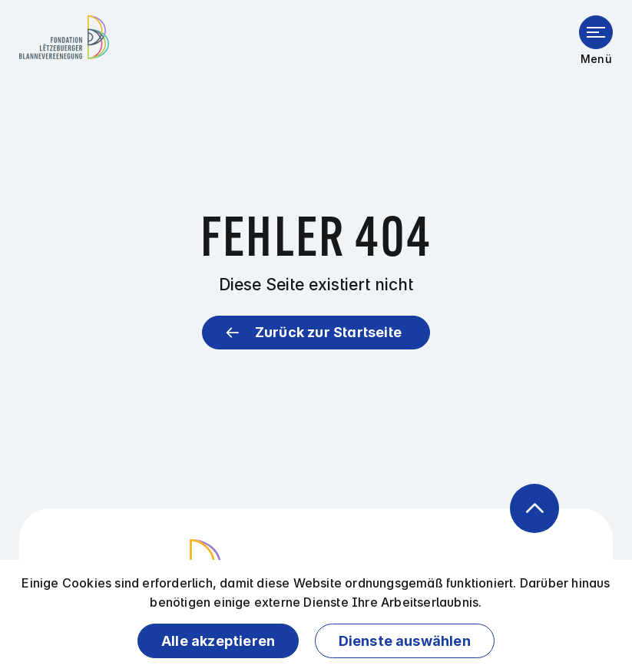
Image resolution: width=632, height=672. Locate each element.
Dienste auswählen (405, 641)
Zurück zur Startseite (328, 332)
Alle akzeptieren (218, 641)
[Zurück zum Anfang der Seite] (534, 508)
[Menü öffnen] (596, 32)
